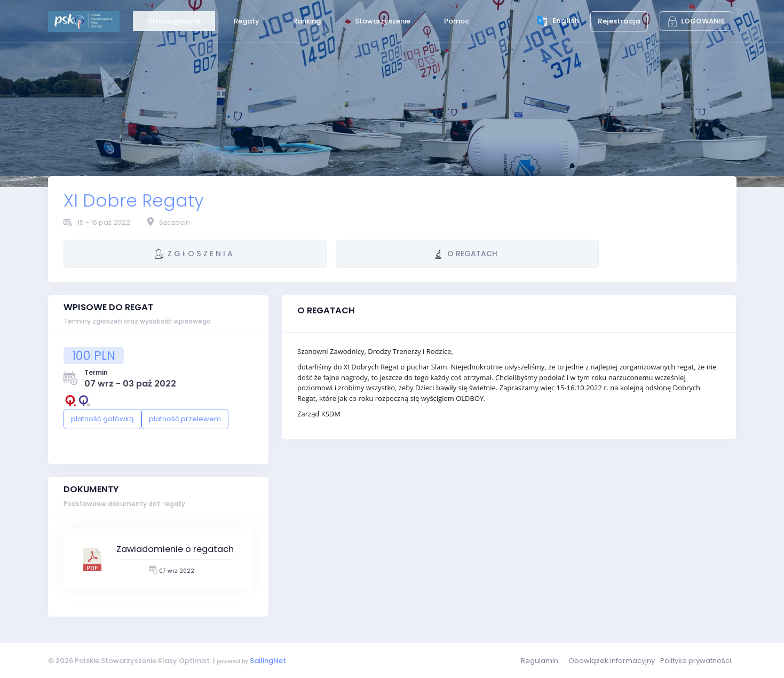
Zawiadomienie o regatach (175, 549)
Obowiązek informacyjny (612, 661)
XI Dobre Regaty (134, 200)
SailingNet (268, 661)
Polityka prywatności (696, 661)
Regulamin (540, 661)
